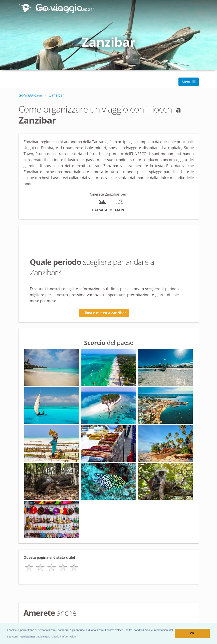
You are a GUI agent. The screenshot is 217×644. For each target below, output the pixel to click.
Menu (189, 82)
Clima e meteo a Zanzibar (104, 313)
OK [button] (192, 633)
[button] (64, 636)
